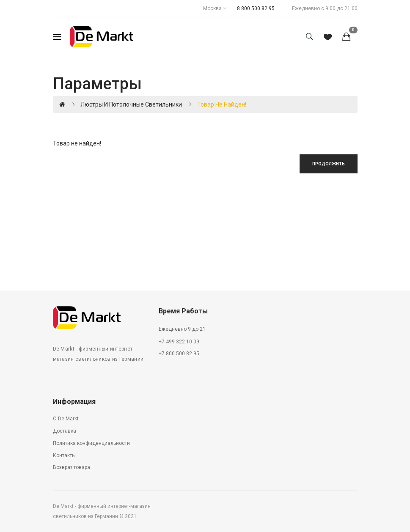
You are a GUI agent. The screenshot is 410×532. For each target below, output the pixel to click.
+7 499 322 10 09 (179, 342)
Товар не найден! (222, 104)
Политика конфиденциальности (91, 443)
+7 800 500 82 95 (179, 354)
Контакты (64, 455)
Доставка (65, 431)
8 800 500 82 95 (256, 8)
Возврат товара (72, 467)
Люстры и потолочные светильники (131, 104)
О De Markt (66, 419)
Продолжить (329, 164)
